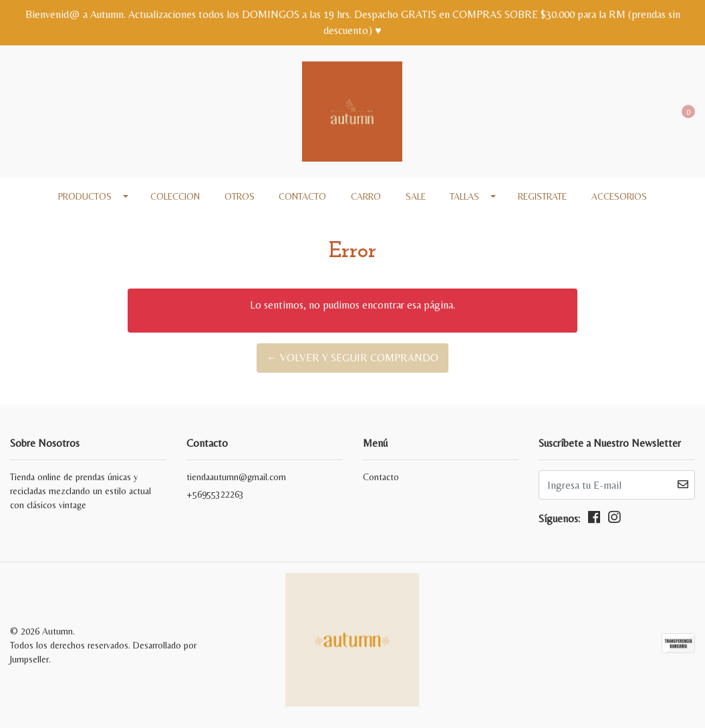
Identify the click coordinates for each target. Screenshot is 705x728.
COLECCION (175, 196)
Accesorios (619, 196)
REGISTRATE (542, 196)
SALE (416, 196)
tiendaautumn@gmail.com (236, 477)
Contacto (302, 196)
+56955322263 (215, 494)
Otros (240, 196)
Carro (366, 196)
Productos (85, 196)
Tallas (464, 196)
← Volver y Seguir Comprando (352, 358)
